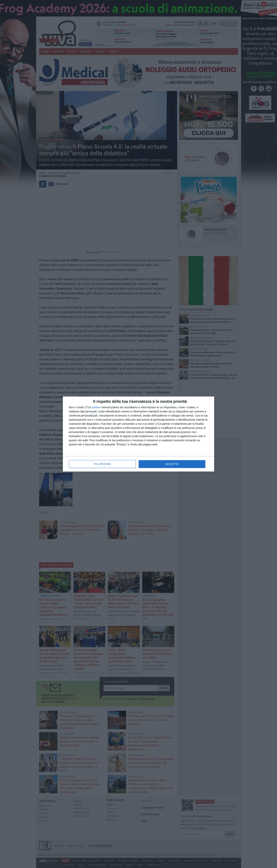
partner (96, 407)
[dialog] (138, 434)
